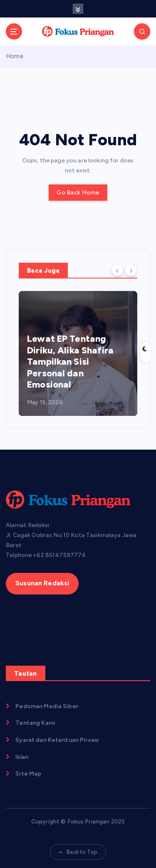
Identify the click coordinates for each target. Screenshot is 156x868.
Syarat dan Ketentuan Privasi (57, 740)
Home (15, 56)
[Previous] (117, 270)
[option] (78, 353)
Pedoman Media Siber (47, 706)
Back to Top (78, 852)
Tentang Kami (35, 723)
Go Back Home (78, 193)
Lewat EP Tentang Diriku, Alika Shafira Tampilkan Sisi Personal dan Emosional (70, 362)
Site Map (28, 774)
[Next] (131, 270)
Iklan (22, 757)
